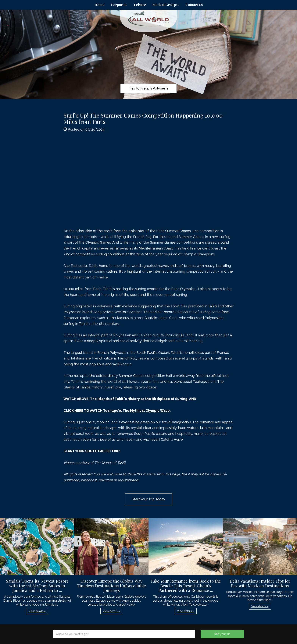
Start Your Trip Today (148, 499)
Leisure (140, 5)
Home (99, 5)
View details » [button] (37, 611)
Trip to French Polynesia (149, 88)
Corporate (119, 5)
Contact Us (194, 5)
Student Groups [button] (166, 5)
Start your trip (222, 634)
